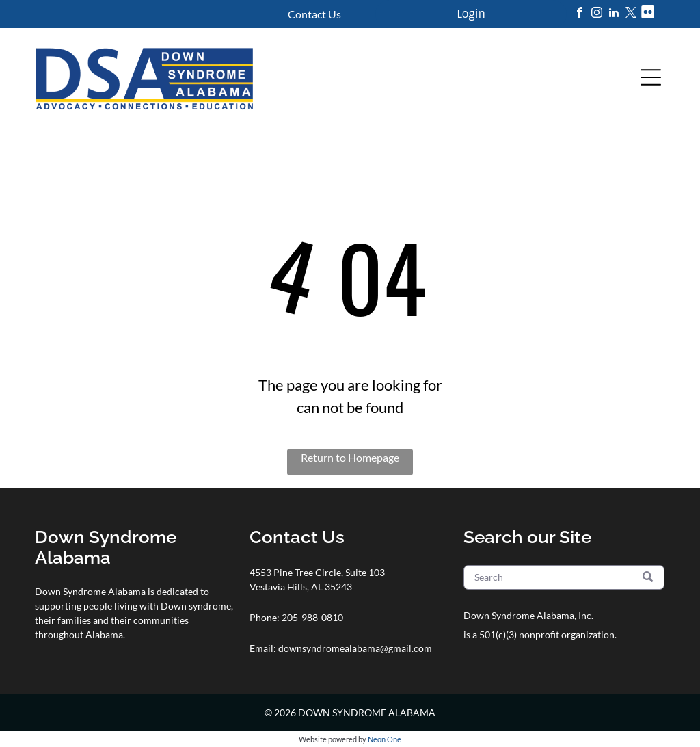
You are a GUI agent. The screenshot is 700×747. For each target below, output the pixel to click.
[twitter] (631, 14)
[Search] (564, 577)
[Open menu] (651, 77)
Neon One (385, 739)
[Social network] (648, 14)
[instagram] (597, 14)
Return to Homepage (350, 457)
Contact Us (314, 14)
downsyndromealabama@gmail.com (355, 648)
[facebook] (580, 14)
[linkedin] (614, 14)
